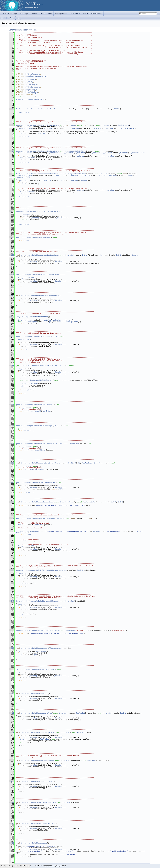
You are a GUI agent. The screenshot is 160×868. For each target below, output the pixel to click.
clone (64, 158)
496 (12, 843)
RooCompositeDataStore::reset (34, 694)
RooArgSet (106, 125)
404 (12, 694)
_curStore (96, 128)
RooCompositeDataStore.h (37, 76)
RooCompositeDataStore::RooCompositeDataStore (37, 109)
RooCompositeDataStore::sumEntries (41, 336)
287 (12, 502)
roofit (3, 18)
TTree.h (29, 81)
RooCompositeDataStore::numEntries (38, 669)
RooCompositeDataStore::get (45, 366)
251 (12, 443)
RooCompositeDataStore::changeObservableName (43, 518)
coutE (22, 531)
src (19, 18)
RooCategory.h (32, 93)
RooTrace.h (30, 91)
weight (38, 411)
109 (12, 211)
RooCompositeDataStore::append (35, 648)
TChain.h (29, 83)
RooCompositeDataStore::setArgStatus (38, 733)
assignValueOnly (65, 322)
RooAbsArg (22, 525)
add (27, 583)
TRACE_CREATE (23, 112)
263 (12, 463)
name (73, 125)
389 (12, 669)
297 (12, 518)
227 (12, 405)
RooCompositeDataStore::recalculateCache (40, 255)
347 (12, 601)
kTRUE (143, 153)
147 (12, 275)
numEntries (41, 651)
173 (12, 317)
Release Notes (96, 14)
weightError (41, 450)
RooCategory (123, 125)
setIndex (34, 383)
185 (12, 336)
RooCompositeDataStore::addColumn (42, 570)
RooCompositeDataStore (35, 99)
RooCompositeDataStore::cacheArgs (36, 713)
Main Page (24, 14)
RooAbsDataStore (25, 128)
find (61, 180)
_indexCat (75, 128)
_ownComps (123, 128)
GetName (84, 180)
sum (28, 340)
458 (12, 781)
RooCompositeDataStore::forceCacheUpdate (40, 296)
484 (12, 824)
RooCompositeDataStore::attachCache (37, 760)
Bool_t (19, 237)
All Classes (75, 14)
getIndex (66, 320)
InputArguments (32, 531)
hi (79, 463)
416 (12, 713)
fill (34, 323)
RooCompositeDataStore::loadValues (37, 502)
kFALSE (117, 109)
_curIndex (110, 128)
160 (12, 296)
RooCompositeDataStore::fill (35, 317)
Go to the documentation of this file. (23, 30)
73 (12, 151)
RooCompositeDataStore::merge (46, 630)
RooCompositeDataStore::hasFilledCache (41, 275)
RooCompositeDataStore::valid (36, 237)
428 (12, 733)
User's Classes (46, 14)
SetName (26, 541)
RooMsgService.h (33, 75)
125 (12, 237)
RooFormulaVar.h (33, 88)
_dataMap (23, 133)
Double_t (20, 336)
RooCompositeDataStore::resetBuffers (38, 824)
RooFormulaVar (89, 502)
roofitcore (11, 18)
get (50, 322)
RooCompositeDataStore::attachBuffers (38, 802)
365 (12, 630)
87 (12, 174)
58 (12, 125)
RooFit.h (29, 73)
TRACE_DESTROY (24, 224)
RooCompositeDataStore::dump (34, 843)
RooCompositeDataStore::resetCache (37, 781)
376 (12, 648)
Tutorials (34, 14)
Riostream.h (31, 80)
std (33, 96)
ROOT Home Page (10, 14)
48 (12, 109)
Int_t (84, 255)
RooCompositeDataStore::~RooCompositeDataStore (38, 211)
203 (12, 366)
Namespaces (61, 14)
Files (85, 14)
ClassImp (20, 99)
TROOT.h (29, 86)
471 (12, 802)
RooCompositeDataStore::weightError (41, 443)
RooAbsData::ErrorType (69, 443)
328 (12, 570)
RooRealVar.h (31, 89)
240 (12, 426)
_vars (76, 322)
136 (12, 255)
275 (12, 482)
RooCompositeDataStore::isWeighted (39, 482)
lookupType (42, 133)
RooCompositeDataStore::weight (39, 405)
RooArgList (70, 601)
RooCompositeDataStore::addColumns (43, 601)
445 (12, 760)
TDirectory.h (31, 85)
